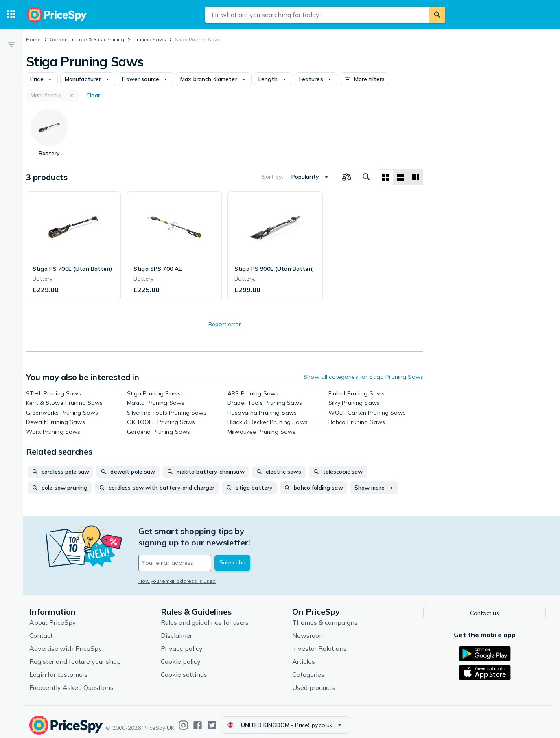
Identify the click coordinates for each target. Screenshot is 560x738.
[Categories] (11, 15)
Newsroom (308, 629)
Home (33, 39)
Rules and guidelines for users (205, 616)
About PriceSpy (53, 616)
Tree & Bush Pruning (100, 39)
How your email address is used (177, 570)
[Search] (437, 15)
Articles (304, 655)
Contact (41, 629)
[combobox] (317, 15)
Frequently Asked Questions (71, 681)
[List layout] (400, 177)
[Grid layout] (386, 177)
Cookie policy (181, 655)
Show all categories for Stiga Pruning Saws (363, 377)
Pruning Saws (150, 39)
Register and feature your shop (75, 655)
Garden (59, 39)
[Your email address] (194, 551)
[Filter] (11, 44)
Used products (314, 681)
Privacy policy (182, 642)
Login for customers (59, 668)
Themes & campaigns (325, 616)
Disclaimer (176, 629)
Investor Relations (319, 642)
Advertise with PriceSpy (66, 642)
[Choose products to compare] (347, 177)
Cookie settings (184, 668)
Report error (225, 324)
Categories (308, 668)
